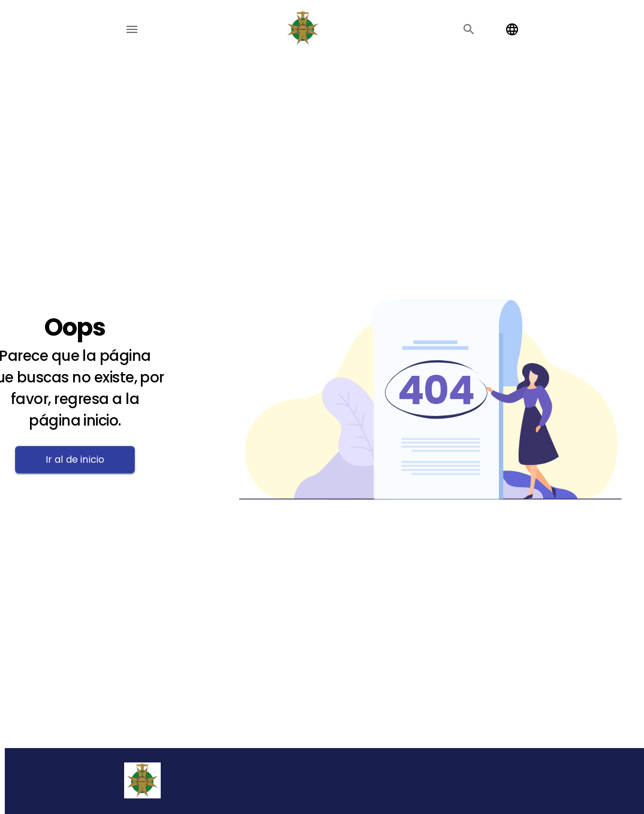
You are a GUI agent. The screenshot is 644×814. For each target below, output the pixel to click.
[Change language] (512, 29)
